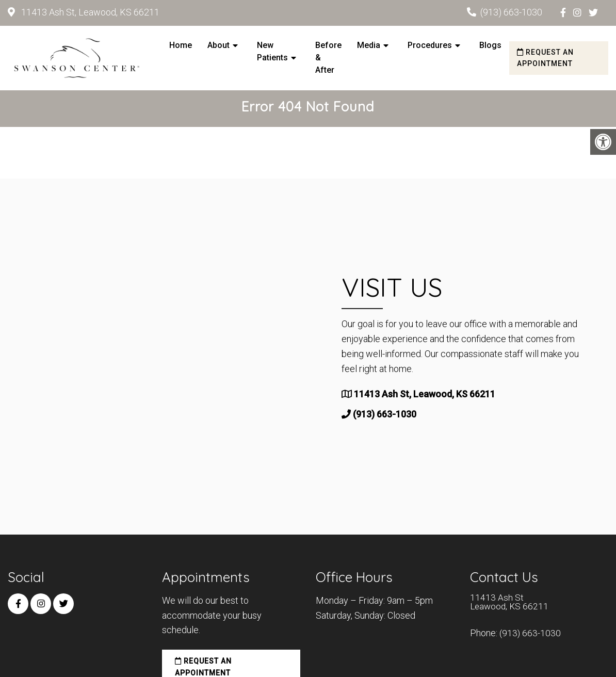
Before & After (328, 58)
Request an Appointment (545, 58)
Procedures (430, 45)
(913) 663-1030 (511, 12)
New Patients (272, 51)
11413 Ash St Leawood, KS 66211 (510, 605)
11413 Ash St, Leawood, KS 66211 (89, 12)
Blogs (490, 45)
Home (181, 45)
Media (369, 45)
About (218, 45)
